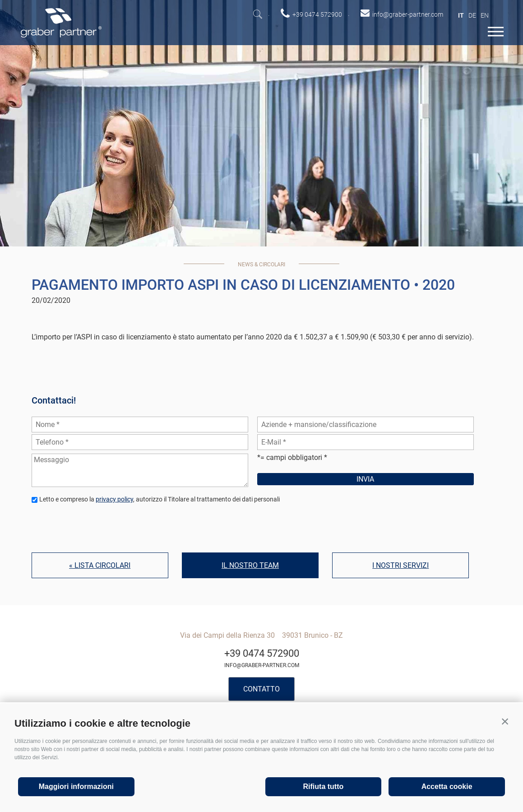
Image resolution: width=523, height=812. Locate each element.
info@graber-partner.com (262, 665)
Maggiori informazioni (76, 786)
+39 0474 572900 (262, 653)
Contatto (261, 689)
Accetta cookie (447, 786)
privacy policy (114, 499)
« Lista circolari (100, 565)
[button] (505, 721)
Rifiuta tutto (324, 786)
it (461, 15)
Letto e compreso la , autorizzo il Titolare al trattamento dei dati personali (160, 499)
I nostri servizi (400, 565)
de (472, 15)
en (485, 15)
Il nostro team (250, 565)
